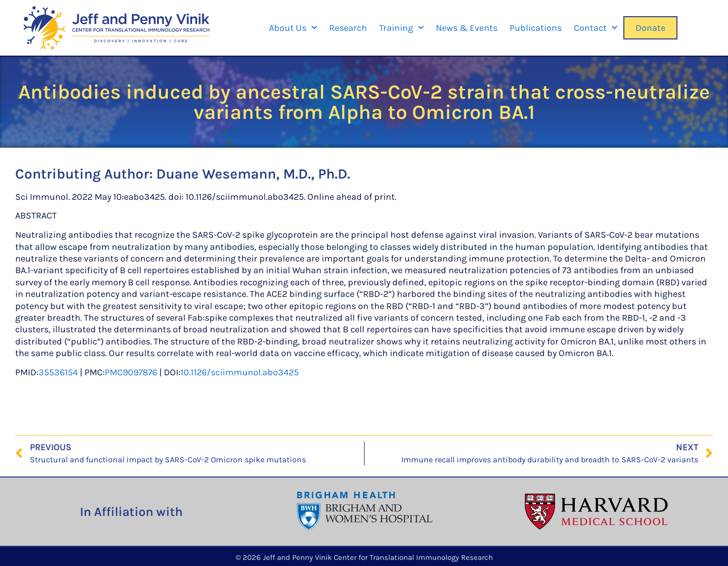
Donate (650, 28)
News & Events (467, 28)
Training (401, 28)
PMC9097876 (131, 372)
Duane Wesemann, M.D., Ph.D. (253, 174)
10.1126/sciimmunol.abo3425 (240, 372)
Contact (596, 28)
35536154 (58, 372)
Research (348, 28)
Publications (536, 28)
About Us (293, 28)
